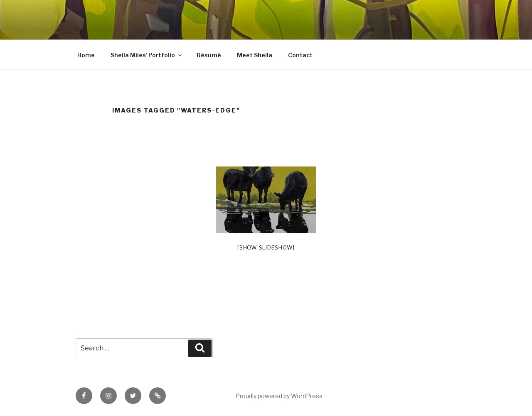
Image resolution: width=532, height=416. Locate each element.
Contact (300, 55)
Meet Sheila (255, 55)
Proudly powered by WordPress (279, 396)
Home (86, 55)
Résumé (209, 55)
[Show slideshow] (266, 247)
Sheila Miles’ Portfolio (147, 55)
